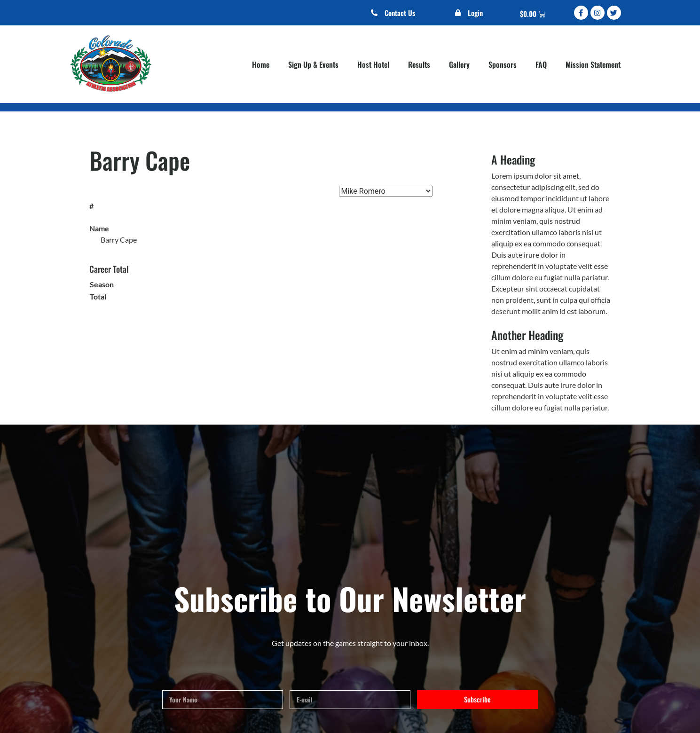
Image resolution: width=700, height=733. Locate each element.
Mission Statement (593, 64)
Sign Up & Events (313, 64)
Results (419, 64)
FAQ (541, 64)
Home (261, 64)
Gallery (459, 64)
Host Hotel (373, 64)
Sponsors (503, 64)
